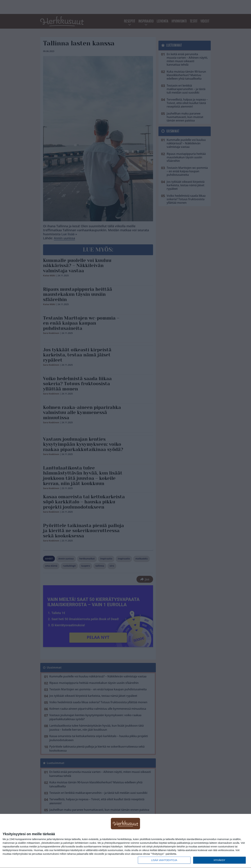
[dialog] (125, 841)
